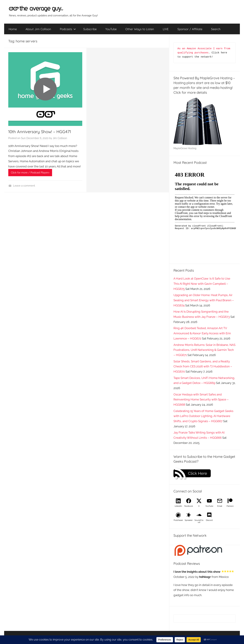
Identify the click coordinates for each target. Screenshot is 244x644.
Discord (209, 520)
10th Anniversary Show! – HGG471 (40, 132)
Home (13, 29)
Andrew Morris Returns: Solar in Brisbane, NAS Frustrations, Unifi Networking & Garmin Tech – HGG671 (204, 350)
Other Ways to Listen (140, 29)
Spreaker (189, 520)
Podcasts (68, 29)
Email (220, 506)
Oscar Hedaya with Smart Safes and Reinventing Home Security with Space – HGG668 (201, 400)
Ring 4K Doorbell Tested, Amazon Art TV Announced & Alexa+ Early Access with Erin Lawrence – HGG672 (202, 333)
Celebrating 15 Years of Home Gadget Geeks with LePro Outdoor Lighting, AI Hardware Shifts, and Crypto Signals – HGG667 (203, 416)
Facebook (189, 506)
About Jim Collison (38, 29)
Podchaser (178, 520)
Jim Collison (60, 138)
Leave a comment (24, 186)
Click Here (198, 473)
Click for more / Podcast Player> (30, 173)
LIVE (166, 29)
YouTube (111, 29)
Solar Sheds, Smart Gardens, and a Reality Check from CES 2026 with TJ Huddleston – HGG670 (203, 367)
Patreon (230, 506)
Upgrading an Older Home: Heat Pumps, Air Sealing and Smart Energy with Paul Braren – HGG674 (204, 300)
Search (216, 29)
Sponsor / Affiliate (190, 29)
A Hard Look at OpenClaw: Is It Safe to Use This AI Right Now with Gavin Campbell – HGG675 (202, 284)
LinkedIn (178, 506)
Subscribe (90, 29)
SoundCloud (199, 521)
